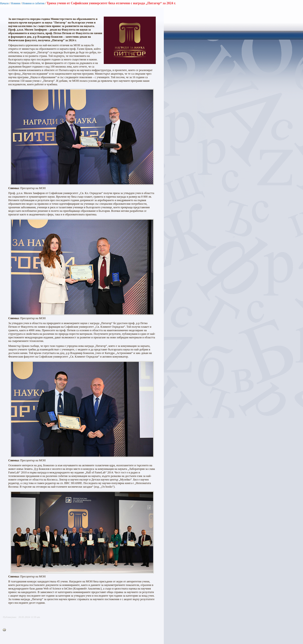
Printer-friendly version (5, 630)
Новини (16, 3)
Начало (4, 3)
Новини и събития (33, 3)
